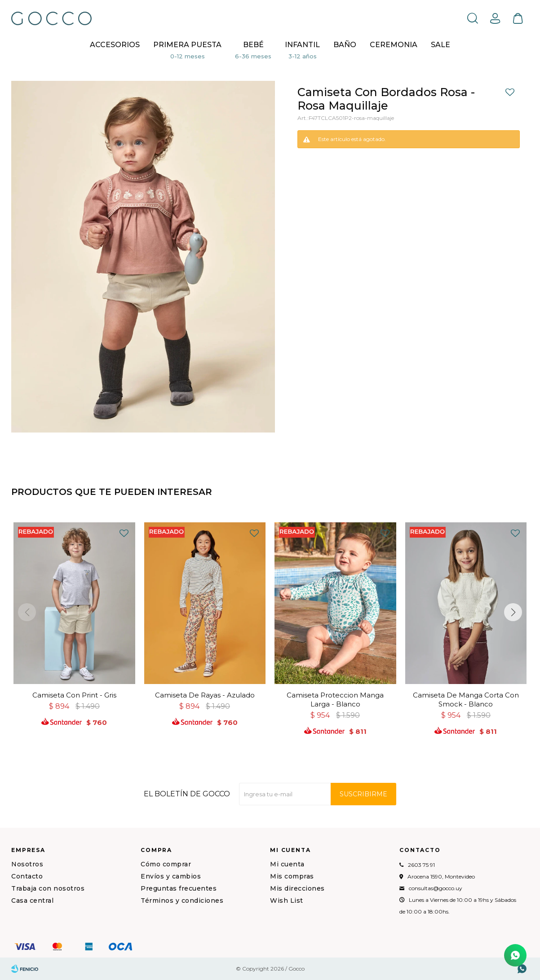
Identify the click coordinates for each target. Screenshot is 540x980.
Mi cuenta (287, 864)
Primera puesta (187, 45)
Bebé (253, 45)
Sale (440, 45)
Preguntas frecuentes (179, 888)
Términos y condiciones (182, 901)
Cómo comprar (166, 864)
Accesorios (115, 45)
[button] (513, 612)
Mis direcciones (297, 888)
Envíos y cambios (171, 876)
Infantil (302, 45)
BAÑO (345, 45)
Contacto (27, 876)
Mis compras (292, 876)
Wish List (287, 901)
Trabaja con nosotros (48, 888)
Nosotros (27, 864)
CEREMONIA (394, 45)
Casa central (32, 901)
